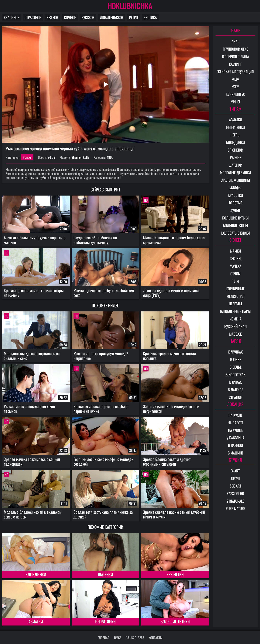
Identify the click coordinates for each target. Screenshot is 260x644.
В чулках (236, 352)
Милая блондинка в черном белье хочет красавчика (174, 240)
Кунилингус (235, 94)
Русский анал (236, 326)
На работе (236, 423)
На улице (235, 430)
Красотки (235, 195)
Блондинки (36, 574)
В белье (236, 367)
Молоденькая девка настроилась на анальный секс (32, 356)
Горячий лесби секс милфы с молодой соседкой (103, 461)
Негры (235, 135)
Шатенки (105, 574)
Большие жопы (236, 225)
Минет (236, 102)
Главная (104, 638)
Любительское (112, 17)
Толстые (235, 203)
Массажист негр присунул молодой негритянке (101, 356)
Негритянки (105, 622)
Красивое (11, 17)
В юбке (236, 359)
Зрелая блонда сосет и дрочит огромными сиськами (167, 461)
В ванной (236, 445)
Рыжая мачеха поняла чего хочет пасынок (30, 409)
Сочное (70, 17)
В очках (236, 382)
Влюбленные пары (235, 311)
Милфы (235, 188)
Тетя (236, 281)
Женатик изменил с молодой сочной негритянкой (171, 409)
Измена (236, 319)
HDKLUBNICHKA (130, 6)
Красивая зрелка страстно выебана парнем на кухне (101, 409)
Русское (88, 17)
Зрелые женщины (235, 180)
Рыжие (27, 157)
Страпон (236, 397)
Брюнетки (175, 574)
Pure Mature (236, 508)
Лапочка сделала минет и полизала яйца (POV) (171, 293)
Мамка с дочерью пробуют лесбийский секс (104, 293)
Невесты (235, 304)
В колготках (236, 374)
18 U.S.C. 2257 (135, 638)
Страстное (33, 17)
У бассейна (235, 438)
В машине (236, 453)
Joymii (235, 478)
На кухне (235, 415)
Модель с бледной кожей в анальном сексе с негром (33, 514)
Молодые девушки (235, 173)
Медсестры (236, 296)
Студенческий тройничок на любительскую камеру (95, 240)
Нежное (52, 17)
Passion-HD (235, 493)
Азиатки (36, 622)
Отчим (235, 273)
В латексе (235, 390)
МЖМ (235, 87)
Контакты (156, 638)
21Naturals (235, 501)
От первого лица (236, 56)
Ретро (133, 17)
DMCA (118, 638)
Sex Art (235, 486)
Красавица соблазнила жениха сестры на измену (34, 293)
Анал (236, 41)
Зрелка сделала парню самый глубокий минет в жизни (174, 514)
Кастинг (235, 64)
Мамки (236, 251)
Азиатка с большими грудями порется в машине (34, 240)
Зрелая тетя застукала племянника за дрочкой (103, 514)
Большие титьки (175, 622)
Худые (235, 210)
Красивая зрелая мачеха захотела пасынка (169, 356)
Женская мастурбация (236, 72)
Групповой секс (236, 49)
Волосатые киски (236, 233)
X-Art (235, 471)
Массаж (236, 334)
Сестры (236, 258)
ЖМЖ (236, 79)
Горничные (235, 289)
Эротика (150, 17)
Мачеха (236, 266)
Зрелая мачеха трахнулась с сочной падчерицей (32, 461)
